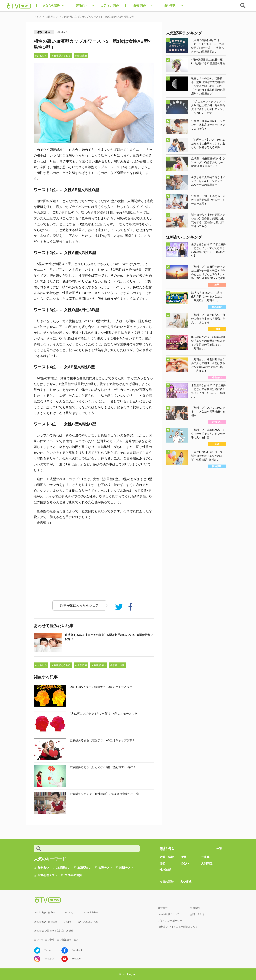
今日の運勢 (167, 882)
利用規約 (195, 908)
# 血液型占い (99, 665)
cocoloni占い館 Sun (44, 912)
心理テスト (105, 868)
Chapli (67, 922)
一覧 (219, 849)
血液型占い (84, 868)
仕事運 (205, 857)
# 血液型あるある (61, 56)
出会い (185, 863)
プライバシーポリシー (170, 921)
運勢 (162, 863)
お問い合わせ (197, 914)
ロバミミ (68, 912)
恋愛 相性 (44, 32)
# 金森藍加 (81, 56)
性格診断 (165, 870)
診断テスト (126, 868)
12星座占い (63, 868)
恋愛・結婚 (167, 857)
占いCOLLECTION (88, 922)
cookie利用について (169, 914)
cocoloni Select (90, 912)
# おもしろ (41, 56)
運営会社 (163, 908)
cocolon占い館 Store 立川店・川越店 (54, 931)
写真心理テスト (48, 875)
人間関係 (207, 863)
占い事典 (186, 882)
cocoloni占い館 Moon (45, 922)
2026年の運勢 (73, 875)
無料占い (43, 868)
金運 (183, 857)
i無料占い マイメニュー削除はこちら (178, 927)
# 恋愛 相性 (117, 665)
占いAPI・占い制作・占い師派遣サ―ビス (56, 940)
